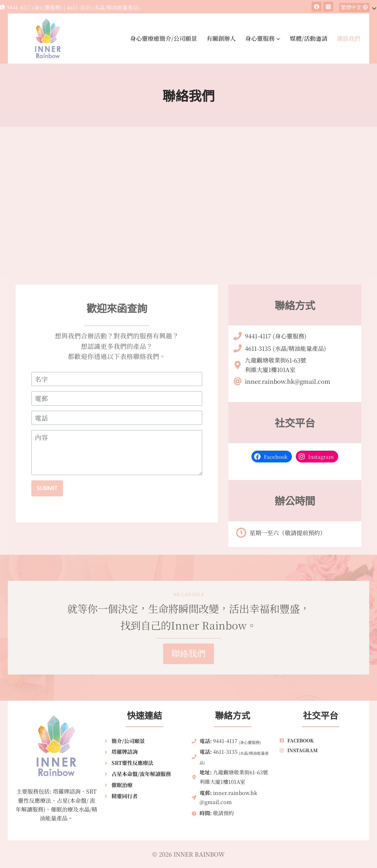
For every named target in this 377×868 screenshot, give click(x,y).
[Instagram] (328, 7)
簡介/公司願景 (128, 741)
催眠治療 (122, 785)
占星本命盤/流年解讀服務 (141, 774)
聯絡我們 (349, 38)
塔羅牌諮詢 (125, 752)
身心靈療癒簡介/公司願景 (164, 38)
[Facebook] (317, 7)
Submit (47, 488)
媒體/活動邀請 (309, 38)
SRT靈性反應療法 (132, 763)
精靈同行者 (125, 796)
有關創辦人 (221, 38)
